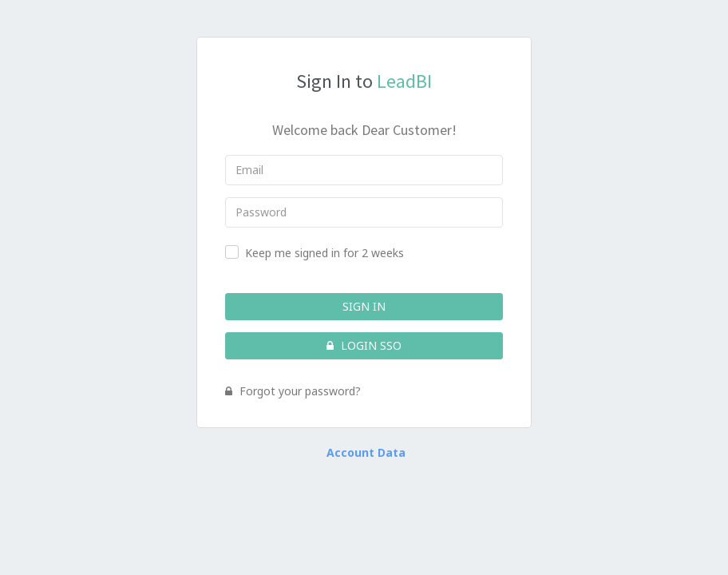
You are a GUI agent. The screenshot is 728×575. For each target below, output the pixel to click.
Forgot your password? (293, 391)
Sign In (364, 306)
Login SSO (364, 345)
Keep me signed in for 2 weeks (324, 253)
